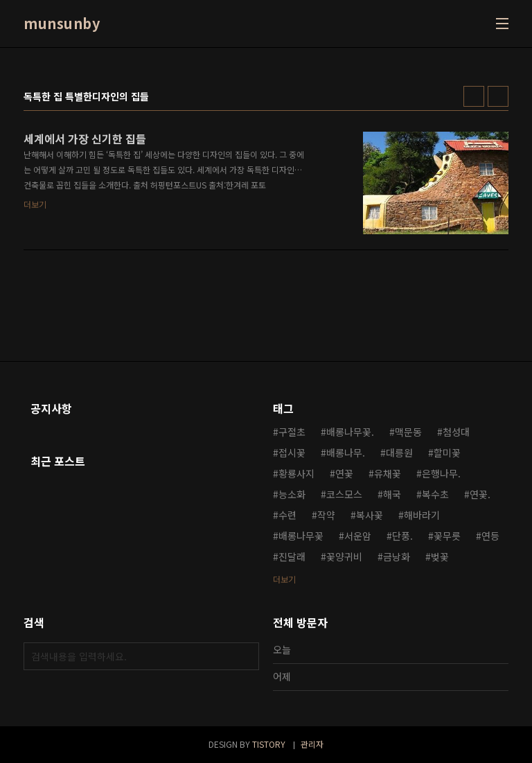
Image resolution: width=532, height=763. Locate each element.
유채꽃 (388, 473)
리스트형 (498, 96)
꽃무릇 (447, 536)
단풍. (402, 536)
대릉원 (399, 453)
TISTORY (269, 744)
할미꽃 (447, 453)
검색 (245, 656)
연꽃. (480, 494)
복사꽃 (370, 515)
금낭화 (397, 556)
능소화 (292, 494)
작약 (326, 515)
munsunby (62, 24)
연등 (490, 536)
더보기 (284, 579)
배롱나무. (346, 453)
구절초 (292, 432)
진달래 (292, 556)
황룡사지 (296, 473)
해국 (392, 494)
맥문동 (408, 432)
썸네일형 (474, 96)
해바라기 (422, 515)
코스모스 (344, 494)
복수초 (435, 494)
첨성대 (456, 432)
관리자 (312, 744)
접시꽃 (292, 453)
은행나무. (441, 473)
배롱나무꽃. (350, 432)
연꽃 (344, 473)
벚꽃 (440, 556)
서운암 (358, 536)
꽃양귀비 (344, 556)
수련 (287, 515)
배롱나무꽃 (301, 536)
